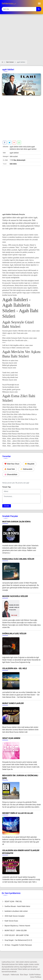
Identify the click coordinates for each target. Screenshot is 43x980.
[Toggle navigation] (39, 4)
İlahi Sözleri (10, 62)
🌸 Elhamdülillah (11, 475)
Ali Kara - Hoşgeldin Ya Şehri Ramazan (17, 945)
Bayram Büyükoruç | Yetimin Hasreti (16, 926)
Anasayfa (6, 975)
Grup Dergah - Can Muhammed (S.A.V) (17, 940)
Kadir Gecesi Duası (10, 921)
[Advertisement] (21, 39)
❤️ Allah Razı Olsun (12, 464)
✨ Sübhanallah (26, 469)
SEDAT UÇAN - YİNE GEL (12, 901)
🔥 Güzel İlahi (10, 469)
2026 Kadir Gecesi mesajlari (13, 916)
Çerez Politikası (36, 977)
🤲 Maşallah (30, 464)
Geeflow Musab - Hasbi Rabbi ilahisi (16, 906)
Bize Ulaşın (24, 975)
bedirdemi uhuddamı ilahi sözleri (15, 911)
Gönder (7, 506)
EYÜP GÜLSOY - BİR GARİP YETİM (15, 935)
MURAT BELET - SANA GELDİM (14, 930)
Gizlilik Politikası (35, 975)
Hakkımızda (15, 975)
